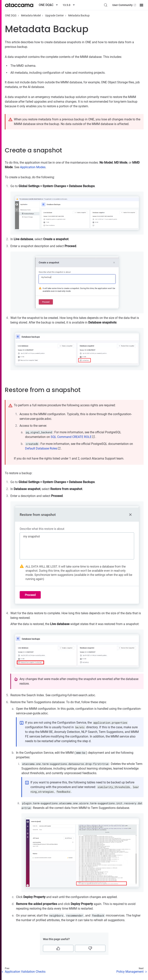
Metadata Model (31, 15)
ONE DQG (11, 15)
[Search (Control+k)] (106, 5)
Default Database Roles (41, 448)
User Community (125, 5)
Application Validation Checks (25, 972)
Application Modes (33, 167)
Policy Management (130, 972)
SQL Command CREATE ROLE (71, 437)
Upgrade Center (54, 15)
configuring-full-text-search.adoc (73, 695)
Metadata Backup (79, 15)
